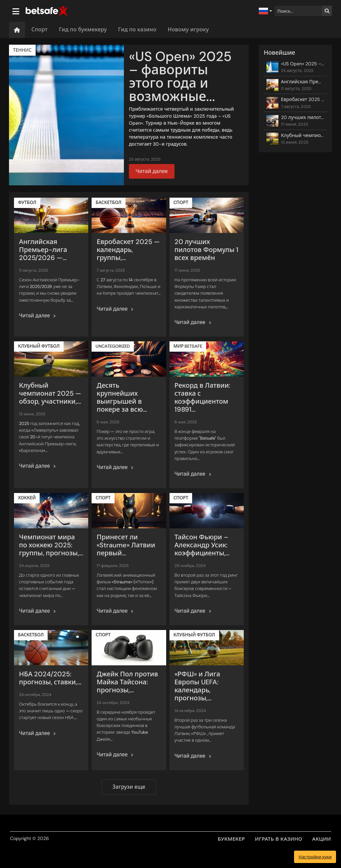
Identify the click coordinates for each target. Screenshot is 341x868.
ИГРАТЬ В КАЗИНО (279, 839)
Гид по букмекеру (83, 29)
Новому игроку (188, 29)
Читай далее (152, 171)
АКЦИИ (322, 839)
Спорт (39, 29)
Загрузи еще (129, 787)
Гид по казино (137, 29)
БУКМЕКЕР (231, 839)
